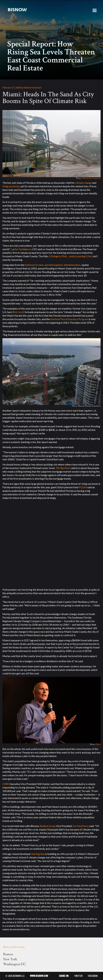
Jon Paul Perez (81, 826)
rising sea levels (11, 186)
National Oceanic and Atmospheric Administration (53, 265)
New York (10, 960)
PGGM (83, 487)
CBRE (6, 784)
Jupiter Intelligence (21, 249)
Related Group (48, 826)
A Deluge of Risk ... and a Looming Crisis (70, 256)
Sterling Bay (38, 854)
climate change (83, 183)
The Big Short (63, 468)
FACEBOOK (93, 976)
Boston (8, 955)
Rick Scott (18, 312)
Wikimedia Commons (91, 178)
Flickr (98, 744)
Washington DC (15, 965)
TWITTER (78, 976)
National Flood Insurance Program (69, 319)
